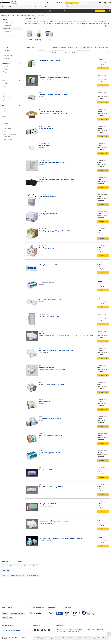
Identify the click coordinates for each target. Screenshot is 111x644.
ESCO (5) (6, 131)
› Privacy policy (79, 630)
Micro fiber (7, 58)
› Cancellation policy (90, 630)
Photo (91, 47)
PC (59, 613)
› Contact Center (100, 630)
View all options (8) (7, 139)
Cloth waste (7, 50)
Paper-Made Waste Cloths (10, 34)
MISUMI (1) (7, 123)
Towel (6, 72)
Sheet (6, 70)
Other (6, 89)
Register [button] (72, 3)
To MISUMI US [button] (100, 11)
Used (6, 100)
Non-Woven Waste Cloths (10, 37)
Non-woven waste (8, 56)
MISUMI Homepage (5, 15)
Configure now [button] (103, 68)
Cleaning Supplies (31, 15)
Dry (5, 111)
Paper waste (7, 53)
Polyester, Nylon (8, 75)
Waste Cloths (7, 28)
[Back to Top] (109, 634)
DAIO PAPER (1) (8, 137)
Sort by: (48, 52)
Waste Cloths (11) (8, 31)
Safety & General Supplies (19, 15)
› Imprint (58, 630)
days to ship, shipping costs (67, 47)
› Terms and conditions (68, 630)
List (84, 47)
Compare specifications (102, 47)
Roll (5, 86)
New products (7, 97)
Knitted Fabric (7, 67)
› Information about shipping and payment (67, 631)
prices (77, 47)
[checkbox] (11, 50)
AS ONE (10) (7, 126)
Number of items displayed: (31, 52)
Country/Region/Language (13, 631)
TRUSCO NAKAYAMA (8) (10, 129)
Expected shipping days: (70, 52)
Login (84, 3)
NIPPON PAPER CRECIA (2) (10, 134)
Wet (5, 108)
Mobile (51, 613)
